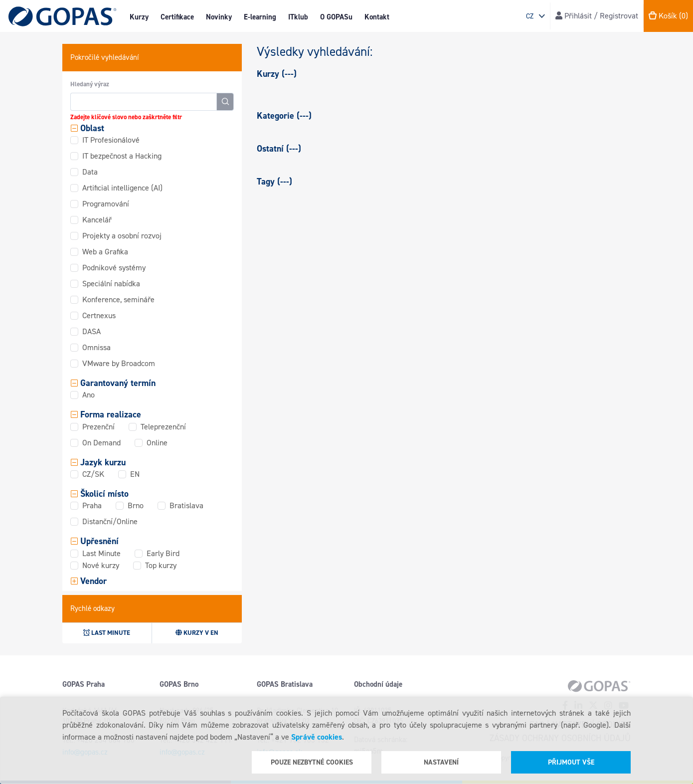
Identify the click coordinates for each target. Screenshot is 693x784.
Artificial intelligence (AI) (122, 188)
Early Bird (163, 553)
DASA (91, 331)
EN (135, 474)
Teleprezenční (163, 427)
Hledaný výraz (90, 84)
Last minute (107, 633)
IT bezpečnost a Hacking (122, 156)
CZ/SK (93, 474)
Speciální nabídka (111, 284)
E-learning (260, 17)
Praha (92, 505)
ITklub (298, 17)
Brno (136, 505)
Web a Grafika (105, 252)
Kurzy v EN (197, 633)
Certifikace (177, 17)
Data (90, 172)
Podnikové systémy (114, 268)
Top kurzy (161, 565)
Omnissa (96, 347)
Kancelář (97, 220)
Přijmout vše (571, 762)
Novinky (219, 17)
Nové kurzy (101, 565)
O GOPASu (336, 17)
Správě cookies (317, 737)
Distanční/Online (110, 521)
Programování (106, 204)
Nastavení (441, 762)
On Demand (101, 443)
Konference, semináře (118, 299)
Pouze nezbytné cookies (312, 762)
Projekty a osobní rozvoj (122, 236)
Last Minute (101, 553)
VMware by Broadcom (119, 363)
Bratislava (186, 505)
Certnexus (99, 315)
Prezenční (98, 427)
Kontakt (377, 17)
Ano (88, 395)
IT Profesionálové (111, 140)
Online (157, 443)
